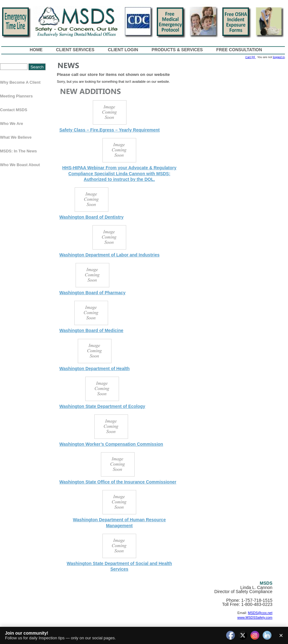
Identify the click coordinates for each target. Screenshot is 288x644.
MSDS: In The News (18, 151)
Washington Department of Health (94, 369)
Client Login (123, 50)
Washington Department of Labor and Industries (109, 255)
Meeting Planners (16, 96)
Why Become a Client (20, 82)
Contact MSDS (14, 110)
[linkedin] (267, 636)
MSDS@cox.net (260, 613)
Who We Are (12, 124)
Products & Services (177, 50)
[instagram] (255, 636)
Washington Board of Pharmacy (92, 293)
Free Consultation (239, 50)
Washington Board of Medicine (91, 330)
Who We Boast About (20, 165)
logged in (279, 57)
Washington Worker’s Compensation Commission (111, 444)
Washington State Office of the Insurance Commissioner (118, 482)
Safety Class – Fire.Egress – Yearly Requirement (109, 130)
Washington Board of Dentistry (92, 217)
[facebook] (231, 636)
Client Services (75, 50)
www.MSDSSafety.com (255, 617)
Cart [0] (250, 57)
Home (36, 50)
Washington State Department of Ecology (102, 406)
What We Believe (16, 137)
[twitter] (243, 636)
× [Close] (281, 635)
